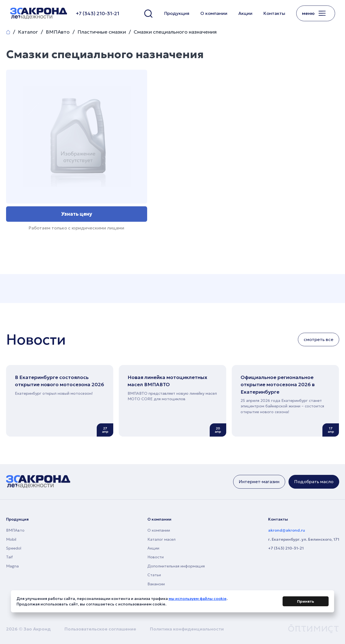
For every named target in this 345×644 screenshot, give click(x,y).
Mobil (11, 539)
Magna (12, 566)
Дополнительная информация (176, 566)
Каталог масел (161, 539)
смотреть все (319, 339)
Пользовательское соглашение (100, 629)
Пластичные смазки (102, 32)
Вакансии (156, 584)
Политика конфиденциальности (187, 629)
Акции (245, 13)
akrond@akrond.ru (287, 530)
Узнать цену (77, 214)
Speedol (14, 548)
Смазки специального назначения (175, 32)
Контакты (274, 13)
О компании (214, 13)
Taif (9, 557)
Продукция (177, 13)
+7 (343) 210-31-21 (286, 548)
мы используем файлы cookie (198, 600)
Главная (8, 32)
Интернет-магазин (259, 481)
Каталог (28, 32)
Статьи (154, 575)
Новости (156, 557)
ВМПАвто (58, 32)
